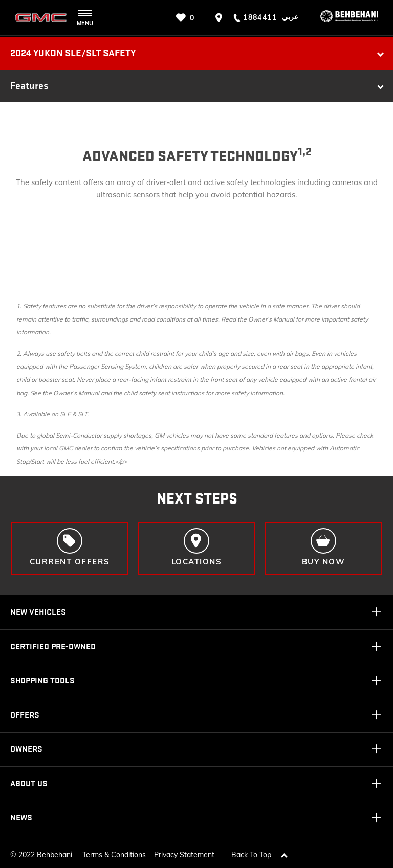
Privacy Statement (184, 852)
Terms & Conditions (114, 852)
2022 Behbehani (45, 852)
